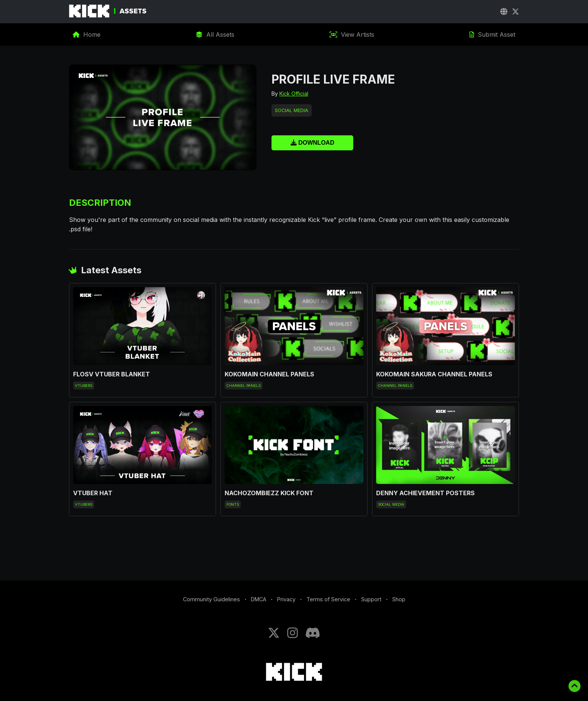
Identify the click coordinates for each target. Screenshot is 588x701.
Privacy (286, 599)
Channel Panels (244, 386)
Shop (399, 599)
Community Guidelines (211, 599)
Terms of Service (328, 599)
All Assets (215, 34)
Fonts (233, 504)
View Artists (352, 34)
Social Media (292, 110)
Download (312, 143)
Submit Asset (492, 34)
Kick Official (294, 94)
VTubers (84, 386)
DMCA (259, 599)
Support (371, 599)
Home (87, 34)
